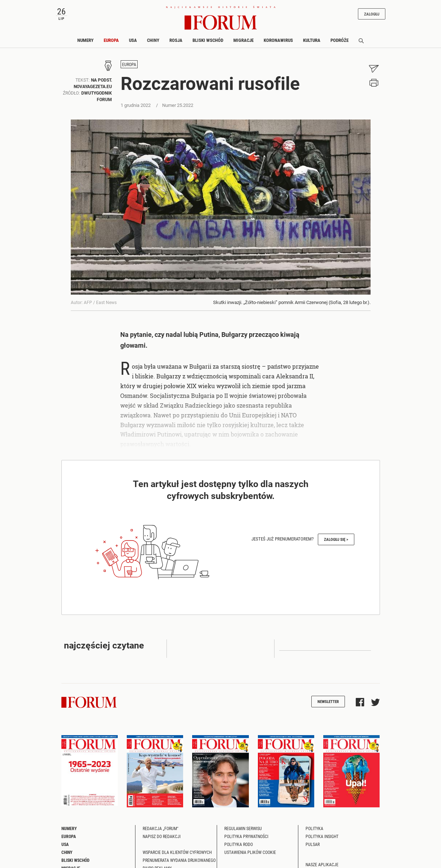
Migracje (243, 40)
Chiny (153, 40)
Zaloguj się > (336, 539)
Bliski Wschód (208, 40)
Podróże (340, 40)
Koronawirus (278, 40)
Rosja (176, 40)
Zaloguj (372, 14)
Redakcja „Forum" (161, 828)
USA (133, 40)
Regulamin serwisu (243, 828)
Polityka (314, 828)
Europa (111, 40)
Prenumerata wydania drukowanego (179, 860)
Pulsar (313, 844)
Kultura (312, 40)
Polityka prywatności (246, 836)
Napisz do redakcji (162, 836)
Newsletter (328, 701)
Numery (85, 40)
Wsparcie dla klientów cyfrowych (177, 852)
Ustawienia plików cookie (250, 852)
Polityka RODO (239, 844)
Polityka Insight (322, 836)
